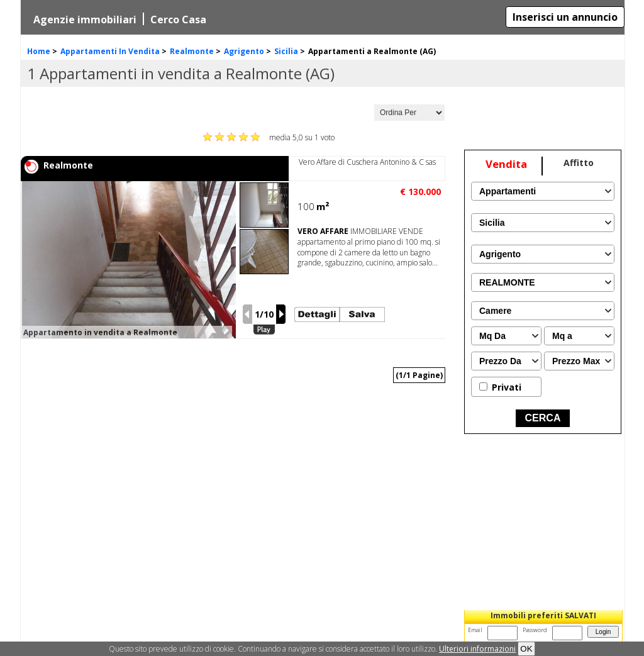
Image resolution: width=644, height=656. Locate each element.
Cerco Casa (178, 19)
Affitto (579, 163)
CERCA (543, 418)
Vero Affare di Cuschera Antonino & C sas (367, 162)
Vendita (506, 164)
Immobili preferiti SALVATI (543, 615)
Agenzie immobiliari (85, 19)
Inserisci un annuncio (565, 17)
